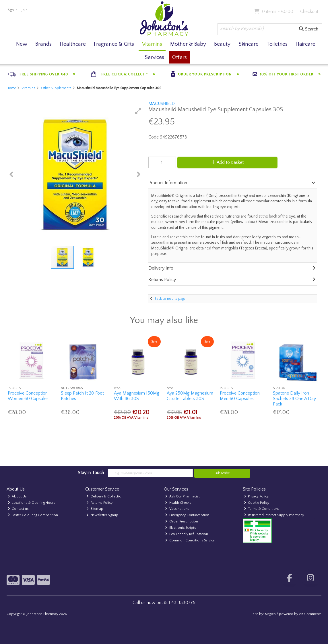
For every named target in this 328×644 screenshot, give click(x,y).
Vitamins (152, 44)
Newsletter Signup (102, 515)
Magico (270, 614)
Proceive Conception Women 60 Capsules (28, 396)
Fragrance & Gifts (114, 44)
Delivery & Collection (105, 496)
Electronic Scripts (181, 528)
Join (25, 10)
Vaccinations (177, 509)
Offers (179, 57)
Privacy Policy (256, 496)
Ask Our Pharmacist (182, 496)
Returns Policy (99, 503)
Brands (43, 44)
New (22, 44)
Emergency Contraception (187, 515)
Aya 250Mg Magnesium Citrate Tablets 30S (190, 396)
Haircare (305, 44)
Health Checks (178, 503)
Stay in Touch (91, 473)
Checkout (309, 11)
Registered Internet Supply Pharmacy (274, 515)
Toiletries (277, 44)
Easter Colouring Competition (33, 515)
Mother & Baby (188, 44)
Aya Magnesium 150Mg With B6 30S (137, 396)
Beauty (222, 44)
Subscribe (222, 473)
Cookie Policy (257, 503)
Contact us (18, 509)
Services (154, 57)
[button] (138, 111)
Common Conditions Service (190, 540)
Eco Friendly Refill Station (187, 534)
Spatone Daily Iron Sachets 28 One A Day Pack (294, 399)
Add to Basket (227, 162)
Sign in (13, 10)
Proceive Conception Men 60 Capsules (240, 396)
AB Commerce (310, 614)
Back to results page (170, 299)
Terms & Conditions (262, 509)
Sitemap (95, 509)
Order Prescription (182, 521)
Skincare (249, 44)
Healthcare (73, 44)
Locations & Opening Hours (32, 503)
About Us (17, 496)
